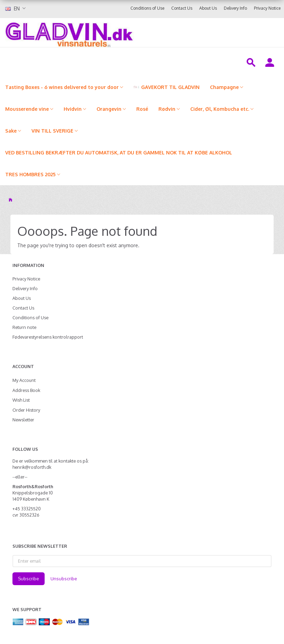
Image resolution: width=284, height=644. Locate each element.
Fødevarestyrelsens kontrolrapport (48, 337)
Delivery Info (235, 8)
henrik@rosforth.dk (32, 467)
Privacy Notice (267, 8)
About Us (208, 8)
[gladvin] (112, 33)
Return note (24, 327)
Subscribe (29, 579)
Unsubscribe (64, 579)
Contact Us (182, 8)
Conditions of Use (147, 8)
